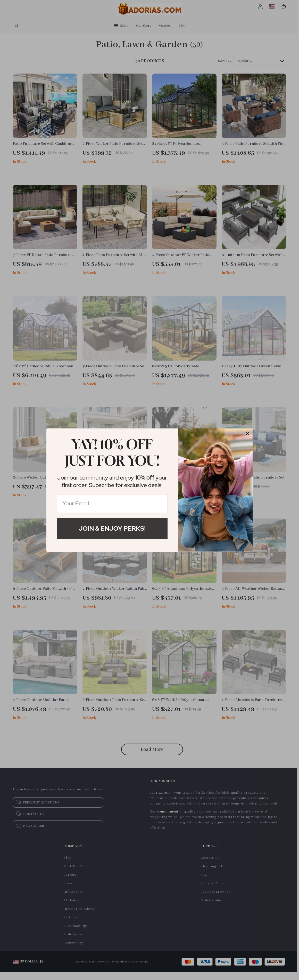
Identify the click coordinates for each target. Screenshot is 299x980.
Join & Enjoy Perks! (112, 528)
